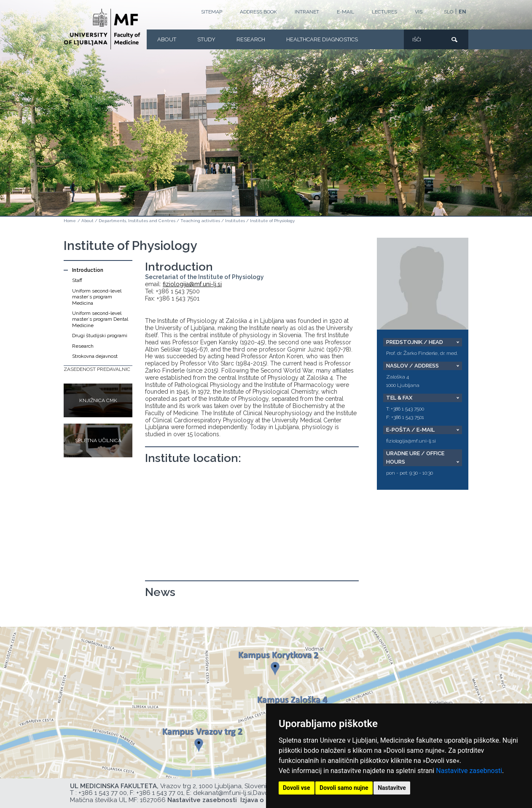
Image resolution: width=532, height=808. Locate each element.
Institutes (235, 221)
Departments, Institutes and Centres (137, 221)
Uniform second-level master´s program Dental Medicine (100, 319)
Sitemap (212, 12)
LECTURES (384, 12)
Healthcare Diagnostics (322, 39)
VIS (419, 12)
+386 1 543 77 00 (103, 793)
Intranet (307, 12)
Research (251, 39)
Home (70, 221)
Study (206, 39)
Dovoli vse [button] (297, 788)
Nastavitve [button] (392, 788)
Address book (258, 12)
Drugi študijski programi (100, 336)
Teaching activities (200, 221)
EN (462, 12)
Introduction (88, 270)
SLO (449, 12)
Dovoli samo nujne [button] (344, 788)
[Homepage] (102, 29)
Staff (77, 280)
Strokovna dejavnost (95, 356)
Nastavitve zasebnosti (469, 771)
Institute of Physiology (272, 221)
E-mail (345, 12)
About (167, 39)
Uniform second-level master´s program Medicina (97, 297)
